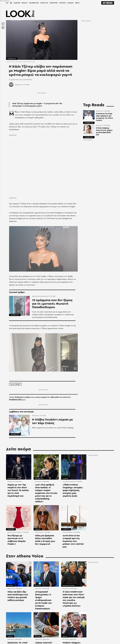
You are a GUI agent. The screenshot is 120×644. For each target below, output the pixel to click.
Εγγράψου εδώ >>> (17, 400)
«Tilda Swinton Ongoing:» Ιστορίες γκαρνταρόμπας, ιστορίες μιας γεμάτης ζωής (73, 491)
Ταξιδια (10, 637)
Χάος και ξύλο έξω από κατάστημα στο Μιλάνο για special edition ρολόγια (18, 597)
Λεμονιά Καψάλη (68, 533)
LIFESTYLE (44, 3)
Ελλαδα (38, 637)
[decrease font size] (3, 24)
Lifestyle (66, 530)
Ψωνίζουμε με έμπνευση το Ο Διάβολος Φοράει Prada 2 (16, 541)
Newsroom (19, 85)
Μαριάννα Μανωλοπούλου (40, 296)
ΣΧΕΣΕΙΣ (70, 3)
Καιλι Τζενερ (15, 385)
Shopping (11, 530)
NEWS (77, 3)
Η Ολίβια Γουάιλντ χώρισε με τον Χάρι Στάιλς (53, 422)
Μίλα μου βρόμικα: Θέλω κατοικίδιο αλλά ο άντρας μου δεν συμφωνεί (45, 541)
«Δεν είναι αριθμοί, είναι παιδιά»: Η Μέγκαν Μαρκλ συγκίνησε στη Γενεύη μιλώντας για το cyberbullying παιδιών (46, 494)
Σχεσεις (38, 530)
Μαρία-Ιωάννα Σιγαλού (14, 533)
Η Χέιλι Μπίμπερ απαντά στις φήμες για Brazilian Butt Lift (104, 131)
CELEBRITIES (34, 3)
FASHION (17, 3)
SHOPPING (54, 3)
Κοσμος (10, 586)
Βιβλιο (65, 637)
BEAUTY (25, 3)
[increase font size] (3, 27)
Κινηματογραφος (69, 586)
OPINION (63, 3)
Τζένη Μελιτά (39, 533)
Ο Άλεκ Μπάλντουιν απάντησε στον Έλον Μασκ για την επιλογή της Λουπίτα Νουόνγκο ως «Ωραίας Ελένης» (74, 600)
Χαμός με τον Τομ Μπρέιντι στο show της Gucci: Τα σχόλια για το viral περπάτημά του (18, 491)
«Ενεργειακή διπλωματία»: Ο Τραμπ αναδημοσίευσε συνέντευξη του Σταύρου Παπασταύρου (43, 601)
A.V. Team (66, 640)
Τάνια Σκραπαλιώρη (69, 482)
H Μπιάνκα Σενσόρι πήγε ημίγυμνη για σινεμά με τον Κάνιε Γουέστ (104, 117)
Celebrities (12, 59)
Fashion (65, 479)
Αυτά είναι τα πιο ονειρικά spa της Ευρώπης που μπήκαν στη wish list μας (73, 542)
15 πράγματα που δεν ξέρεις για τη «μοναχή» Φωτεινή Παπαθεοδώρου (53, 304)
